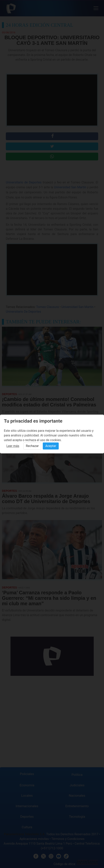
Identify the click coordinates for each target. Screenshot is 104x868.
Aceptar (51, 446)
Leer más (13, 446)
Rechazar (32, 446)
